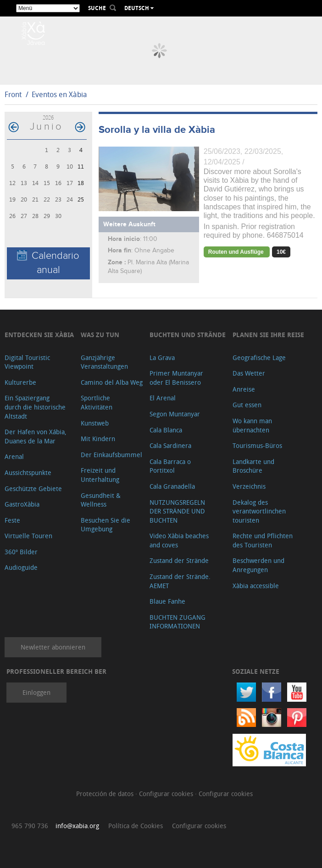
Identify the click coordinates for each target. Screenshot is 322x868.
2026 (48, 117)
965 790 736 (30, 826)
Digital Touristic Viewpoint (27, 362)
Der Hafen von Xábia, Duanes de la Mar (36, 436)
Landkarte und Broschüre (253, 466)
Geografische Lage (259, 358)
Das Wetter (249, 373)
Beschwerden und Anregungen (258, 565)
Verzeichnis (249, 486)
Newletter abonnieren (53, 647)
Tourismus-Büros (257, 445)
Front (13, 94)
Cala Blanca (166, 430)
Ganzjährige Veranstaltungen (104, 362)
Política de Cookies (136, 826)
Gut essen (247, 405)
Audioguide (21, 567)
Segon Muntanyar (175, 414)
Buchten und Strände (188, 335)
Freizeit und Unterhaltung (100, 475)
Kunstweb (95, 423)
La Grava (162, 358)
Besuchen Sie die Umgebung (105, 525)
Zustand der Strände (179, 560)
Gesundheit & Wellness (101, 500)
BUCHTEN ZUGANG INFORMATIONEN (178, 622)
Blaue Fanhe (167, 601)
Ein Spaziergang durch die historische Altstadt (35, 407)
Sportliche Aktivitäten (97, 402)
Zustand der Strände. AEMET (180, 581)
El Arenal (163, 398)
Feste (12, 520)
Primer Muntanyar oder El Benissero (176, 378)
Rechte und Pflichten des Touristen (263, 540)
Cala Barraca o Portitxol (170, 466)
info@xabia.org (77, 826)
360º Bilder (21, 552)
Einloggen (36, 692)
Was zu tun (100, 335)
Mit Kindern (98, 439)
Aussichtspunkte (28, 472)
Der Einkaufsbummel (111, 455)
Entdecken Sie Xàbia (39, 335)
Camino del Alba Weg (112, 382)
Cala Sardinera (170, 445)
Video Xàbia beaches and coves (179, 540)
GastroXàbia (22, 504)
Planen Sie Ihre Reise (268, 335)
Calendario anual (48, 263)
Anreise (244, 389)
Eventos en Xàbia (59, 94)
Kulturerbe (20, 382)
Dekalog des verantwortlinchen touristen (259, 511)
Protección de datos (106, 794)
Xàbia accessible (256, 586)
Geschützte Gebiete (33, 489)
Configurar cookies (167, 794)
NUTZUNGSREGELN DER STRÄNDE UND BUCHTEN (177, 511)
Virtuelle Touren (28, 536)
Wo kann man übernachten (252, 425)
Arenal (14, 456)
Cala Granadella (172, 486)
